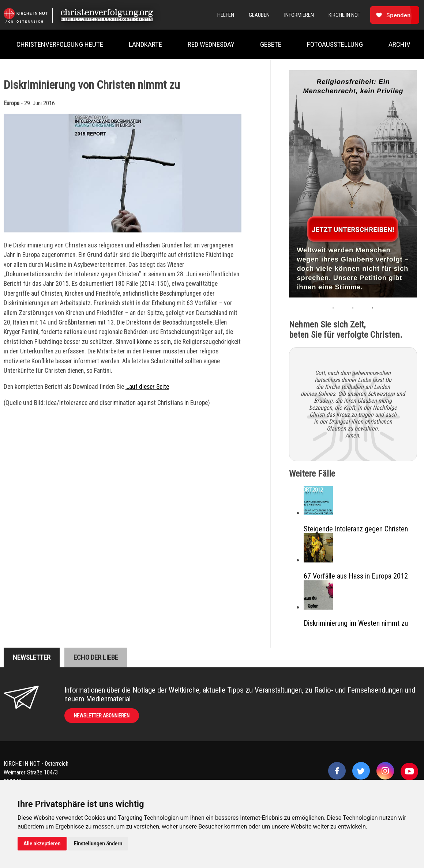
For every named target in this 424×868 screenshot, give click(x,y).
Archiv (399, 44)
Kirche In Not (344, 15)
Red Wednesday (211, 44)
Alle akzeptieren (42, 844)
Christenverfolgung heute (60, 44)
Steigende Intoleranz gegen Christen (356, 529)
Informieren (299, 15)
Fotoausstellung (335, 44)
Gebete (271, 44)
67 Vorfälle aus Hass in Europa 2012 (356, 576)
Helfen (226, 15)
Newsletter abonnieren (102, 716)
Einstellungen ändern (98, 844)
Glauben (259, 15)
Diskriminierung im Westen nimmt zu (356, 623)
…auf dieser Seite (147, 387)
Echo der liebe (96, 657)
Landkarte (145, 44)
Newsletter (32, 657)
